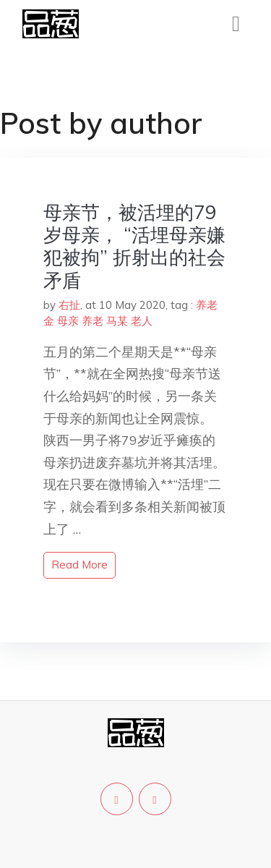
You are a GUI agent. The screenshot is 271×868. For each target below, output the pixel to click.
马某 (117, 321)
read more (79, 565)
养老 (93, 321)
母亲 (68, 321)
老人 (142, 321)
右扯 (69, 305)
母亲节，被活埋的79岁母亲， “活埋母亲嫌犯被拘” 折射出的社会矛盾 (134, 246)
